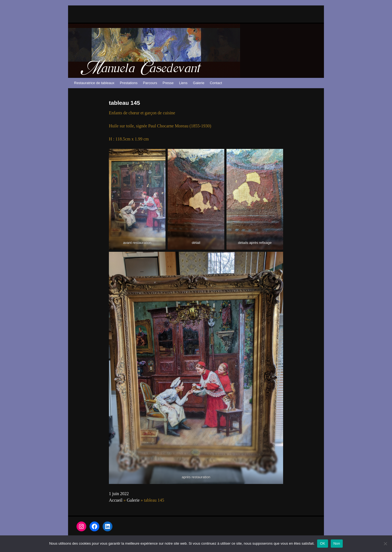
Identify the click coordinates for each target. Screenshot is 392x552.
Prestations (129, 83)
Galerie (199, 83)
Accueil (116, 500)
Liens (183, 83)
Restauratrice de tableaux (94, 83)
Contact (216, 83)
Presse (168, 83)
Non (337, 543)
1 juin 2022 (119, 494)
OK (322, 543)
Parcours (150, 83)
